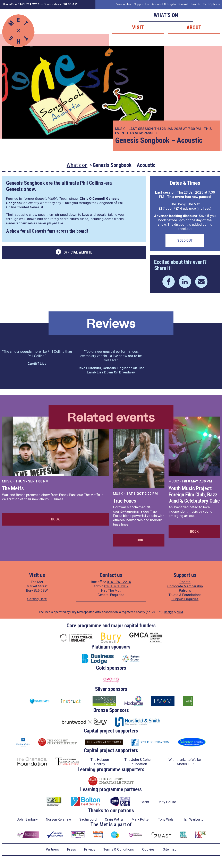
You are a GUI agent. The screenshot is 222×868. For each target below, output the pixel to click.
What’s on (166, 15)
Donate (185, 582)
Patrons (185, 590)
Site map (170, 849)
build (180, 612)
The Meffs (13, 488)
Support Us (141, 4)
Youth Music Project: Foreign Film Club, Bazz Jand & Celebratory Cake (194, 495)
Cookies (148, 849)
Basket (183, 4)
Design (169, 612)
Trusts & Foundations (185, 595)
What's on (77, 165)
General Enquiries (111, 595)
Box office (21, 4)
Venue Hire (124, 4)
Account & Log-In (164, 4)
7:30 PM (205, 481)
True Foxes (125, 501)
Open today (60, 4)
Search (195, 4)
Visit (138, 28)
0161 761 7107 (116, 586)
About (194, 28)
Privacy (90, 849)
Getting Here (37, 599)
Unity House (167, 802)
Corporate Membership (185, 586)
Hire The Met (111, 590)
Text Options (211, 4)
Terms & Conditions (119, 849)
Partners (52, 849)
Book (55, 519)
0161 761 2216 (119, 582)
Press (72, 849)
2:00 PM (151, 494)
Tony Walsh (167, 819)
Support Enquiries (185, 599)
